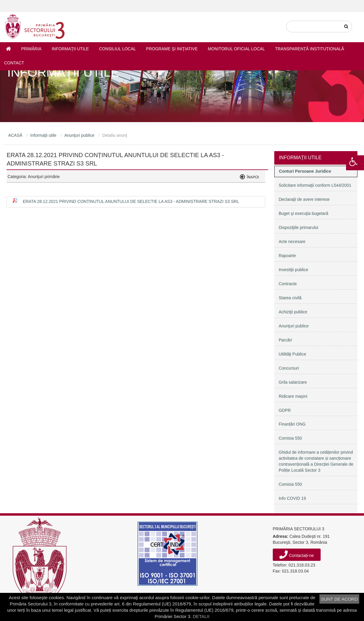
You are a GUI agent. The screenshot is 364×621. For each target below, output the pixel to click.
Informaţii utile (70, 49)
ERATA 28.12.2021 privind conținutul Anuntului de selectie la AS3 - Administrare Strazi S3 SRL (131, 201)
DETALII (201, 616)
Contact (14, 63)
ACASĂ (15, 135)
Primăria (31, 49)
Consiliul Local (117, 49)
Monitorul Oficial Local (236, 49)
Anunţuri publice (79, 135)
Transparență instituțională (310, 49)
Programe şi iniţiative (172, 49)
